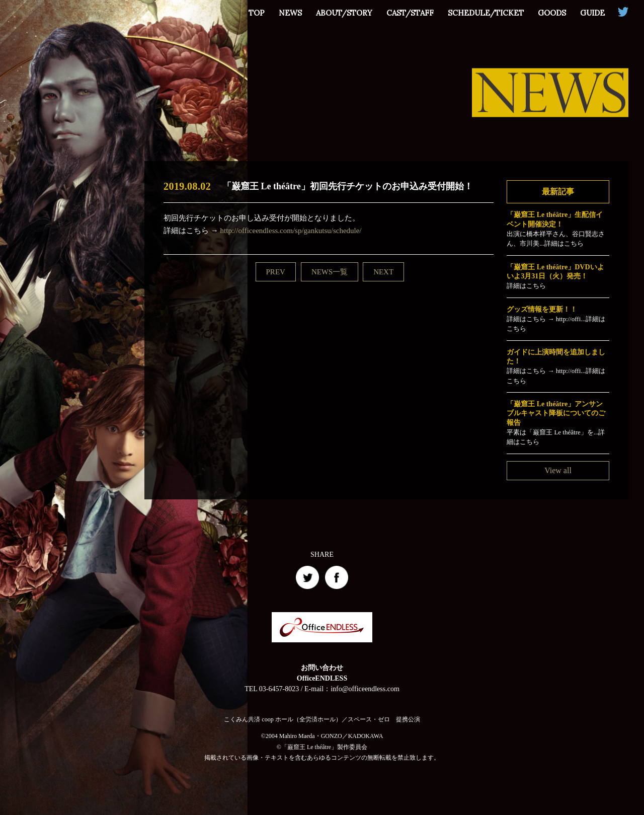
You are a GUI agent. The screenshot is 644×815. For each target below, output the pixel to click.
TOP (257, 13)
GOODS (552, 13)
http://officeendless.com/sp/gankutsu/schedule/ (291, 231)
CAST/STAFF (410, 13)
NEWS (290, 13)
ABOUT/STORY (344, 13)
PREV (276, 272)
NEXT (383, 272)
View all (558, 470)
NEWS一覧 (330, 272)
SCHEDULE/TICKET (486, 13)
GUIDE (592, 13)
